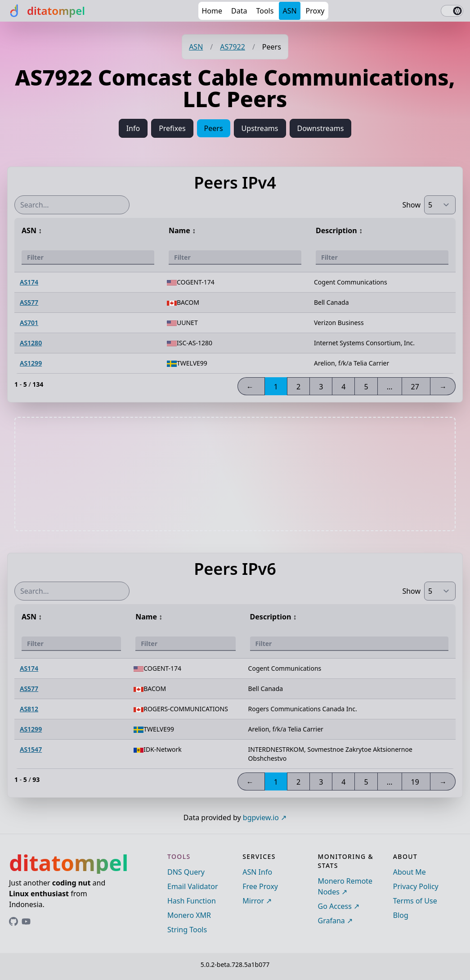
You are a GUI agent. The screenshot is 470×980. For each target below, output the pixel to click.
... (390, 387)
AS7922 (233, 47)
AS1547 (31, 749)
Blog (401, 915)
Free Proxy (260, 886)
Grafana (331, 921)
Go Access (335, 906)
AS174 (29, 282)
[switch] (452, 11)
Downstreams (321, 128)
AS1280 (31, 343)
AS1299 (31, 363)
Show (411, 205)
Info (133, 128)
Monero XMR (189, 915)
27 (415, 387)
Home (212, 11)
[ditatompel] (46, 11)
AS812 (29, 709)
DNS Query (186, 872)
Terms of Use (415, 901)
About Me (410, 872)
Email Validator (193, 886)
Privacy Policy (416, 886)
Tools (265, 11)
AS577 (29, 302)
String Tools (187, 930)
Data (239, 11)
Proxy (315, 11)
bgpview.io (261, 817)
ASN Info (257, 872)
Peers (214, 128)
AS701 (29, 323)
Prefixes (172, 128)
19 (415, 782)
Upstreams (260, 128)
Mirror (253, 901)
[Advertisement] (235, 474)
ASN (289, 11)
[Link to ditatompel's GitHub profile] (13, 921)
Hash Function (192, 901)
